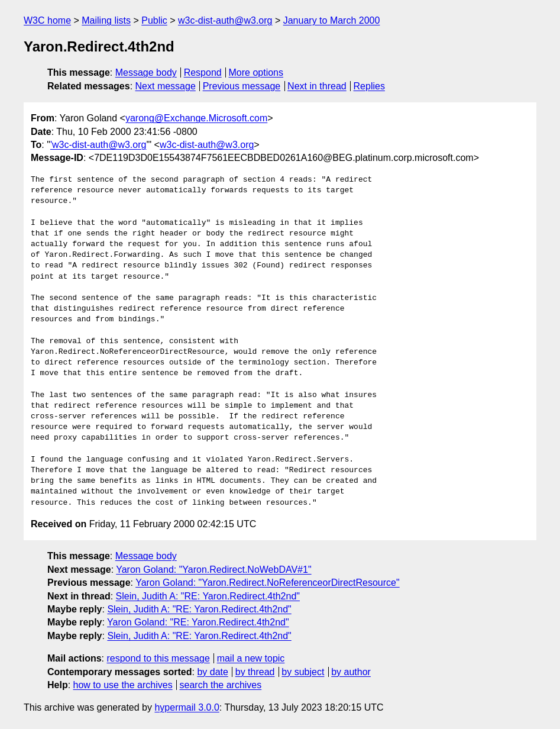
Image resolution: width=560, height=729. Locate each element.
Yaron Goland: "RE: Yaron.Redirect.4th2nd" (198, 622)
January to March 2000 (332, 20)
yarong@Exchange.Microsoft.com (196, 118)
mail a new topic (251, 658)
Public (154, 20)
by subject (303, 672)
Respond (203, 72)
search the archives (221, 685)
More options (256, 72)
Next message (166, 86)
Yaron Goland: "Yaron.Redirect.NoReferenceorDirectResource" (268, 583)
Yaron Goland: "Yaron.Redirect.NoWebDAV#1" (213, 570)
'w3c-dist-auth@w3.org (98, 145)
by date (212, 672)
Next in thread (317, 86)
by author (351, 672)
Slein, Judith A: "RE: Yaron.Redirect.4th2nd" (208, 596)
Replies (369, 86)
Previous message (242, 86)
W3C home (47, 20)
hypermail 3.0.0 (187, 707)
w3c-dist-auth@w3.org (225, 20)
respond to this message (158, 658)
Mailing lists (106, 20)
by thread (255, 672)
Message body (146, 72)
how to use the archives (123, 685)
